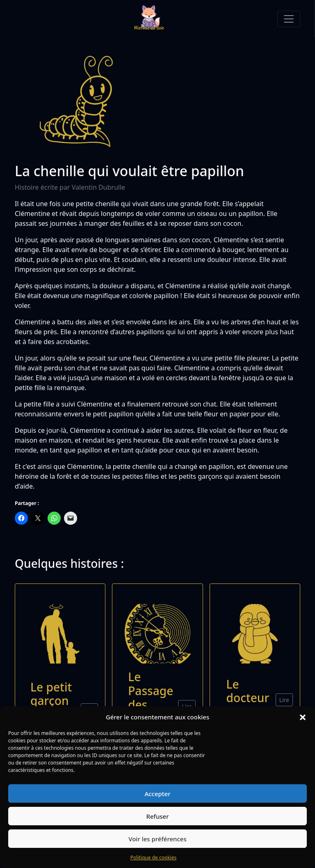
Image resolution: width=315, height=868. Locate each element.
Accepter (157, 794)
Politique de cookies (153, 858)
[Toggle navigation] (289, 19)
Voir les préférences (157, 839)
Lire (284, 700)
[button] (303, 717)
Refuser (157, 816)
